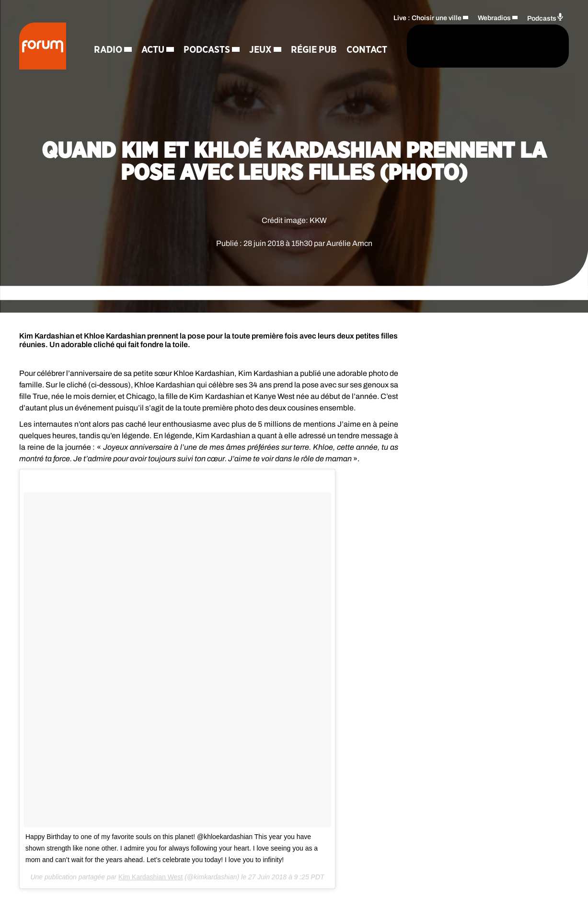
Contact (115, 67)
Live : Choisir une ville (427, 17)
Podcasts (208, 34)
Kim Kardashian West (150, 877)
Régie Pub (315, 34)
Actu (154, 34)
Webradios (494, 17)
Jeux (261, 34)
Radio (109, 34)
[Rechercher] (362, 47)
